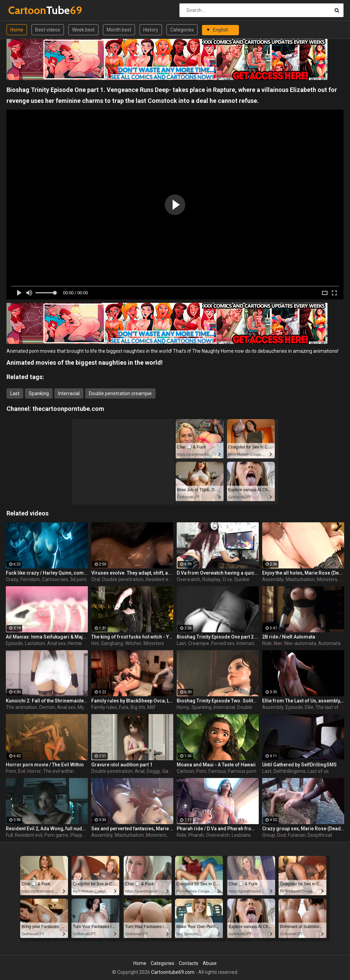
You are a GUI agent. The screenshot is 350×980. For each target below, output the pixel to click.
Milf (151, 707)
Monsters (327, 579)
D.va (227, 579)
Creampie (199, 643)
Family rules (104, 707)
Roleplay (212, 579)
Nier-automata (300, 643)
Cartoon (185, 771)
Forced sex (223, 643)
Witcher (133, 643)
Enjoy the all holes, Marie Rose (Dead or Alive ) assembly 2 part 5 (303, 573)
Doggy (153, 771)
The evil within (58, 771)
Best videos (48, 30)
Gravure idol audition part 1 (122, 765)
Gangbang (112, 643)
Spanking (39, 393)
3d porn (78, 579)
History (151, 30)
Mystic (85, 707)
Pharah (196, 835)
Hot (95, 643)
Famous (217, 771)
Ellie (309, 707)
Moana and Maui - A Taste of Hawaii (216, 765)
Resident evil (159, 579)
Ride (267, 643)
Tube (26, 10)
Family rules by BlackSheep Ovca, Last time (132, 701)
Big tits (138, 707)
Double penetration (123, 579)
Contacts (189, 963)
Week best (83, 30)
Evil (22, 771)
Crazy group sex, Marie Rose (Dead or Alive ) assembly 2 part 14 (303, 829)
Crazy (12, 579)
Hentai (75, 643)
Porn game (56, 835)
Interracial (69, 393)
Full (9, 835)
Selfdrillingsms (290, 771)
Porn (11, 771)
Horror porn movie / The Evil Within (45, 765)
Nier (278, 643)
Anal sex (56, 643)
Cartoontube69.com (173, 972)
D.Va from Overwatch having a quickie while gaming (218, 573)
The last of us (330, 707)
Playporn (80, 835)
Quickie (242, 579)
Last (15, 393)
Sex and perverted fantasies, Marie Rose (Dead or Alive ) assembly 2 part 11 (132, 829)
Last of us (318, 771)
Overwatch (189, 579)
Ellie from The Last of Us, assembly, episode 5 (303, 701)
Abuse (210, 963)
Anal (140, 771)
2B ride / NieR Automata (289, 637)
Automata (329, 643)
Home (17, 30)
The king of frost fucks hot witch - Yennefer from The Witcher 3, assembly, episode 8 (132, 637)
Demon (47, 707)
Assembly (273, 579)
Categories (182, 30)
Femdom (30, 579)
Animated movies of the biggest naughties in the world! (85, 363)
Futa (124, 707)
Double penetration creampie (120, 393)
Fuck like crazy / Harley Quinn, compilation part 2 (47, 573)
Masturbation (300, 579)
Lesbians (241, 835)
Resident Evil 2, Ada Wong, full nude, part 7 (47, 829)
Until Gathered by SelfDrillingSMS (299, 765)
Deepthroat (320, 835)
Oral (96, 579)
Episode (14, 643)
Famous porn (242, 771)
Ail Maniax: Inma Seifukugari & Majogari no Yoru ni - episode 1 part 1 (47, 637)
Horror (34, 771)
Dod (281, 835)
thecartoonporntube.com (68, 409)
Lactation (35, 643)
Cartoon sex (55, 579)
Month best (119, 30)
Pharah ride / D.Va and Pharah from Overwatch (218, 829)
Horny (183, 707)
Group (269, 835)
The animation (22, 707)
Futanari (297, 835)
